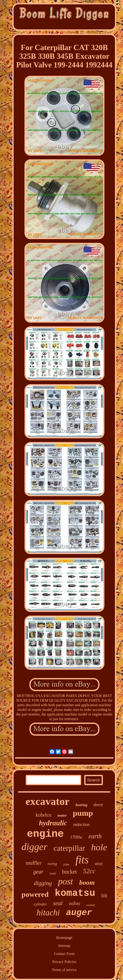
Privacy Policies (64, 962)
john (66, 864)
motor (62, 815)
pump (83, 813)
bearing (81, 805)
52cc (89, 871)
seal (58, 903)
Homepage (64, 938)
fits (82, 860)
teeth (53, 873)
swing (52, 864)
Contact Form (64, 954)
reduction (81, 825)
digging (43, 883)
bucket (69, 872)
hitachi (48, 913)
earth (95, 836)
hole (99, 847)
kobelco (44, 815)
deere (98, 805)
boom (87, 882)
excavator (47, 801)
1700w (76, 837)
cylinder (40, 904)
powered (35, 894)
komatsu (75, 893)
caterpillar (69, 848)
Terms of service (64, 970)
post (65, 881)
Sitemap (64, 946)
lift (104, 896)
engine (45, 834)
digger (34, 847)
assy (99, 863)
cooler (91, 905)
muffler (34, 863)
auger (79, 913)
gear (38, 872)
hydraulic (53, 823)
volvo (75, 903)
